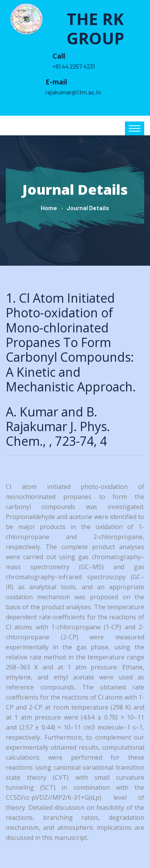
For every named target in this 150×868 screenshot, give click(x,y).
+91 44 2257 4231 (74, 66)
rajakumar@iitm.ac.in (73, 92)
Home (49, 208)
